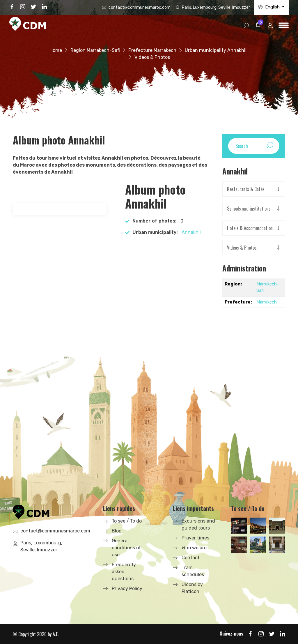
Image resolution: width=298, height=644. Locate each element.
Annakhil (191, 232)
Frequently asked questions (124, 572)
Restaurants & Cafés (246, 189)
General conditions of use (126, 548)
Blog (117, 531)
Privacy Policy (127, 589)
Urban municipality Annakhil (216, 50)
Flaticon (190, 591)
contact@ (140, 7)
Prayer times (195, 538)
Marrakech (267, 302)
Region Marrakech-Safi (95, 50)
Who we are (194, 548)
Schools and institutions (249, 209)
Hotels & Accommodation (250, 228)
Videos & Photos (242, 248)
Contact (191, 558)
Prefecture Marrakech (152, 50)
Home (56, 50)
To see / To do (127, 521)
